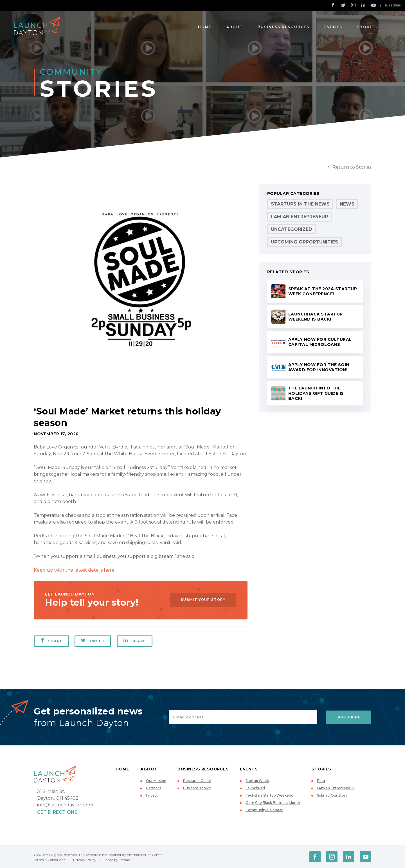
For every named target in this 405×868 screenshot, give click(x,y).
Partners (153, 788)
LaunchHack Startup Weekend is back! (316, 317)
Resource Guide (197, 781)
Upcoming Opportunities (304, 242)
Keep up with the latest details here (74, 570)
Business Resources (283, 27)
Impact (152, 795)
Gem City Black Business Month (273, 803)
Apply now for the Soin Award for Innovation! (319, 367)
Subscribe (393, 5)
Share (51, 641)
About (235, 27)
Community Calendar (264, 810)
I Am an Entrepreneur (299, 217)
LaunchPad (255, 788)
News (347, 204)
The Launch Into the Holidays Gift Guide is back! (316, 393)
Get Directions (57, 812)
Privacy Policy (85, 860)
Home (205, 27)
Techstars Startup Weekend (269, 795)
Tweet (93, 641)
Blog (321, 781)
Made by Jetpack (118, 860)
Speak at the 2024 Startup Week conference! (323, 291)
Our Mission (156, 781)
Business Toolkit (197, 788)
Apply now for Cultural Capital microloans (320, 342)
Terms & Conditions (49, 860)
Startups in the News (300, 204)
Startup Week (257, 781)
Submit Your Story (201, 600)
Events (333, 27)
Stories (367, 27)
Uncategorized (292, 229)
